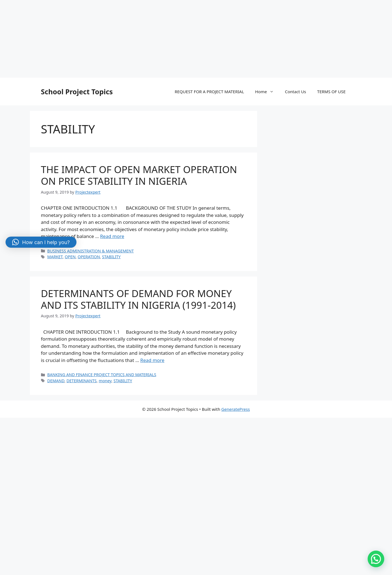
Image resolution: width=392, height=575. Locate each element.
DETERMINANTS (82, 381)
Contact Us (295, 92)
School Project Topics (77, 92)
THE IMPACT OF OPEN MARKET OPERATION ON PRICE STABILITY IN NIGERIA (139, 175)
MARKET (55, 257)
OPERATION (89, 257)
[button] (376, 559)
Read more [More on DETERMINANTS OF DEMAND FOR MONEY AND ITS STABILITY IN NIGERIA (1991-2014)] (152, 360)
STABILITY (111, 257)
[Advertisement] (166, 39)
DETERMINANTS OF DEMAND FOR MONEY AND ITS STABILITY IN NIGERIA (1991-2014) (139, 299)
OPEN (70, 257)
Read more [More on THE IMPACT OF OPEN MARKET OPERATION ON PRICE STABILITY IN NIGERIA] (112, 236)
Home (267, 92)
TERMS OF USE (331, 92)
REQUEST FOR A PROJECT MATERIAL (209, 92)
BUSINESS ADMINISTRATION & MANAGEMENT (91, 251)
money (105, 381)
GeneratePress (236, 409)
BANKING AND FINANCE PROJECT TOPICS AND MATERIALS (102, 375)
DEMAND (56, 381)
